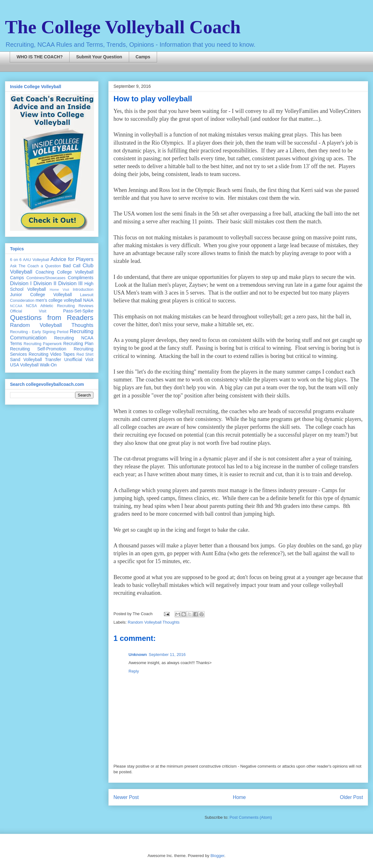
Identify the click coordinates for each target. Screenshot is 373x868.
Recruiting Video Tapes (52, 354)
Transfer (53, 359)
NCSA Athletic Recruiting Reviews (60, 306)
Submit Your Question (99, 57)
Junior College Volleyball (41, 295)
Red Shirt (85, 354)
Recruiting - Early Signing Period (39, 332)
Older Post (351, 797)
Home (239, 797)
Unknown (138, 655)
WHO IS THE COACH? (40, 57)
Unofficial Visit (79, 359)
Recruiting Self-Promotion (38, 349)
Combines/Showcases (46, 278)
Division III (70, 283)
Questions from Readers (52, 318)
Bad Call (72, 266)
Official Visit (28, 311)
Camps (143, 57)
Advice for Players (72, 259)
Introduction (83, 290)
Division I (21, 283)
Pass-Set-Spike (78, 311)
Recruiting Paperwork (43, 344)
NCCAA (16, 306)
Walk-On (48, 365)
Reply (134, 671)
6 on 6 (16, 260)
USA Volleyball (24, 365)
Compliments (81, 278)
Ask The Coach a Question (35, 266)
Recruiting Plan (78, 343)
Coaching (45, 272)
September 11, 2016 (167, 655)
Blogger (217, 856)
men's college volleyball (59, 300)
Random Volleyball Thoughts (154, 622)
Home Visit (59, 290)
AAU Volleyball (36, 260)
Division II (45, 283)
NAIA (88, 300)
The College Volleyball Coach (123, 27)
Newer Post (126, 797)
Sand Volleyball (26, 359)
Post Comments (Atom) (251, 817)
